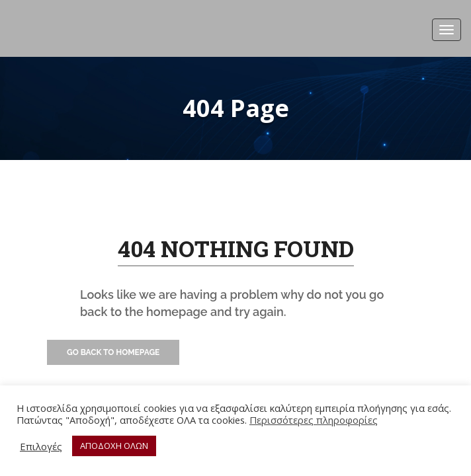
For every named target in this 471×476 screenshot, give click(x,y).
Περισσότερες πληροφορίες (314, 420)
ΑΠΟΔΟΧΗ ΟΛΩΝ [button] (114, 446)
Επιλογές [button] (41, 446)
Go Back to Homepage (113, 352)
